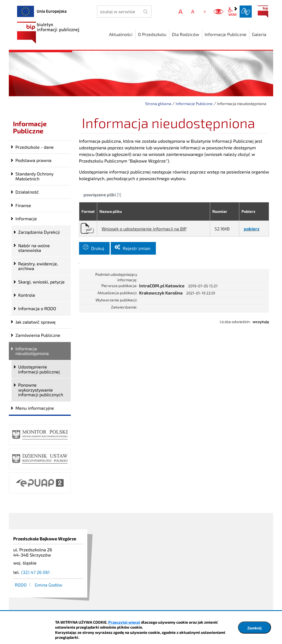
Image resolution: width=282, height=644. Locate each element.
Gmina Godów (48, 585)
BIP (263, 12)
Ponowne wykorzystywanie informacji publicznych (41, 390)
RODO (21, 585)
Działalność (27, 192)
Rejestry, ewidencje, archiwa (38, 266)
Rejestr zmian (137, 248)
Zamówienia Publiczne (38, 335)
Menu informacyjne (35, 408)
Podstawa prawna (33, 160)
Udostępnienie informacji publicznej (39, 369)
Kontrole (27, 295)
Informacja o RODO (37, 308)
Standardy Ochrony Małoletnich (34, 176)
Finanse (23, 205)
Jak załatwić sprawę (36, 322)
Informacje (26, 218)
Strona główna (158, 104)
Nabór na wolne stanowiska (34, 248)
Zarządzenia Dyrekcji (39, 232)
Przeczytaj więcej (124, 622)
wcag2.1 (232, 12)
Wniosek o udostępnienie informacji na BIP (144, 229)
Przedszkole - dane (35, 147)
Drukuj (98, 248)
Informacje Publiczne (194, 104)
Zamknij (254, 628)
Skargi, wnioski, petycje (41, 282)
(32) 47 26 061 (35, 572)
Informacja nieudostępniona (32, 351)
